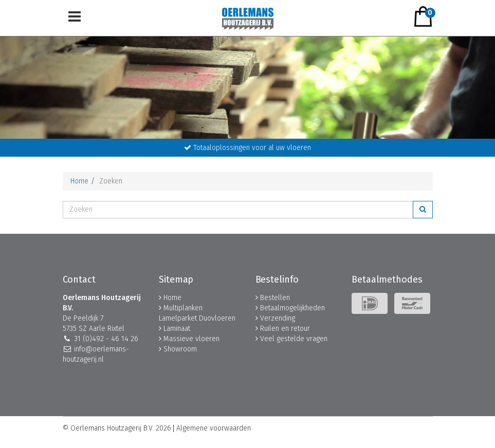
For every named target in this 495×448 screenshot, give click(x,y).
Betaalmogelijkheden (292, 308)
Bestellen (275, 298)
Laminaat (177, 329)
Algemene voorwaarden (214, 428)
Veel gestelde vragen (294, 339)
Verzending (278, 318)
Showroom (180, 349)
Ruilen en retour (285, 329)
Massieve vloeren (191, 339)
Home (79, 181)
